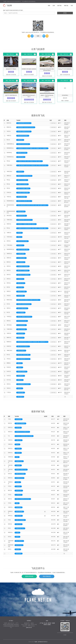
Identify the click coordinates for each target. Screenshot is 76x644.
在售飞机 (59, 6)
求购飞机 (66, 6)
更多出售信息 (29, 576)
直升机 (49, 623)
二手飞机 (41, 623)
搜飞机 (65, 13)
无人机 (46, 623)
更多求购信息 (47, 576)
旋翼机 (49, 625)
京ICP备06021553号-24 (43, 642)
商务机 (45, 625)
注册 (54, 6)
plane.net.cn (29, 628)
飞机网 (9, 6)
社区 (72, 6)
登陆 (49, 6)
